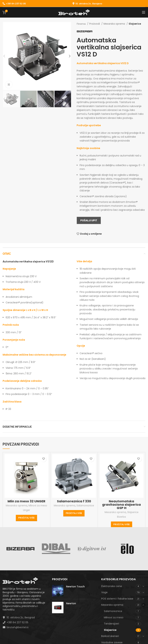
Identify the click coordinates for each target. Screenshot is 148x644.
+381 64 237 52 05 (14, 3)
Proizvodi (95, 24)
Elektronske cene (112, 586)
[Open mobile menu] (144, 12)
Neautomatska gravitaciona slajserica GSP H (121, 505)
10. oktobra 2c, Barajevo (89, 3)
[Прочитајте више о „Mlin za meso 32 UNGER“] (26, 518)
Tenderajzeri (111, 624)
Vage (104, 592)
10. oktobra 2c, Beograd (21, 617)
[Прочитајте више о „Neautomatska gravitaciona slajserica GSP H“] (122, 525)
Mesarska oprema (115, 24)
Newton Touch (75, 587)
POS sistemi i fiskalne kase (117, 599)
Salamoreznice (85, 506)
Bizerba (121, 517)
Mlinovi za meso (38, 506)
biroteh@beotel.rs (18, 627)
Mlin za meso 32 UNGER (26, 501)
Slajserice (135, 24)
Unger (27, 510)
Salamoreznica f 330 (74, 501)
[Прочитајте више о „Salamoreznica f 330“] (74, 513)
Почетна (81, 24)
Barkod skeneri (110, 636)
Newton (71, 603)
